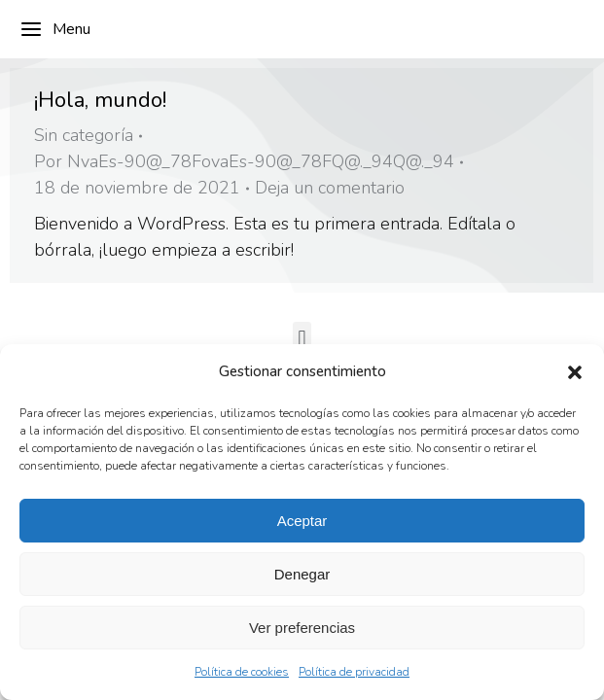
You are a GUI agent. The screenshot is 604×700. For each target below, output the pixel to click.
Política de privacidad (354, 672)
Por (244, 161)
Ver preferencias (302, 628)
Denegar (302, 574)
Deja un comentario (330, 188)
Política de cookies (242, 672)
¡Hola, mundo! (100, 100)
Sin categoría (84, 135)
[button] (575, 372)
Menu (55, 29)
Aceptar (302, 521)
